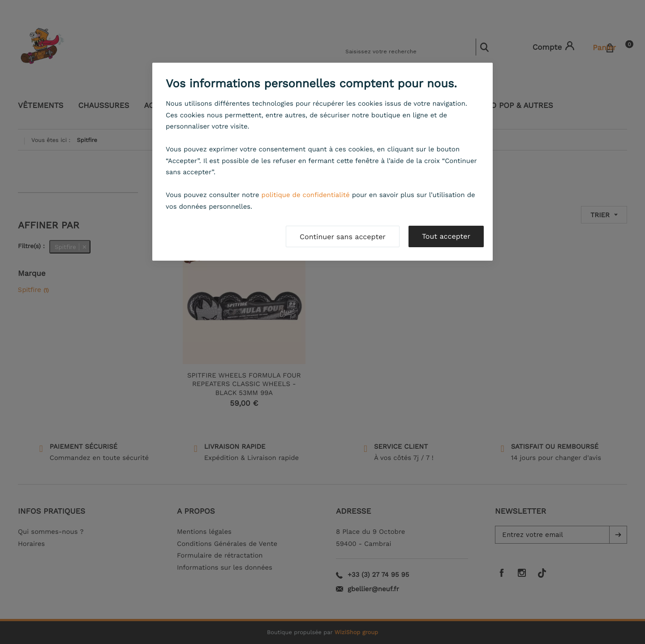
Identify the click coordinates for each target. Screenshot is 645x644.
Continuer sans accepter (343, 237)
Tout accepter (446, 236)
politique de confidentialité (306, 195)
